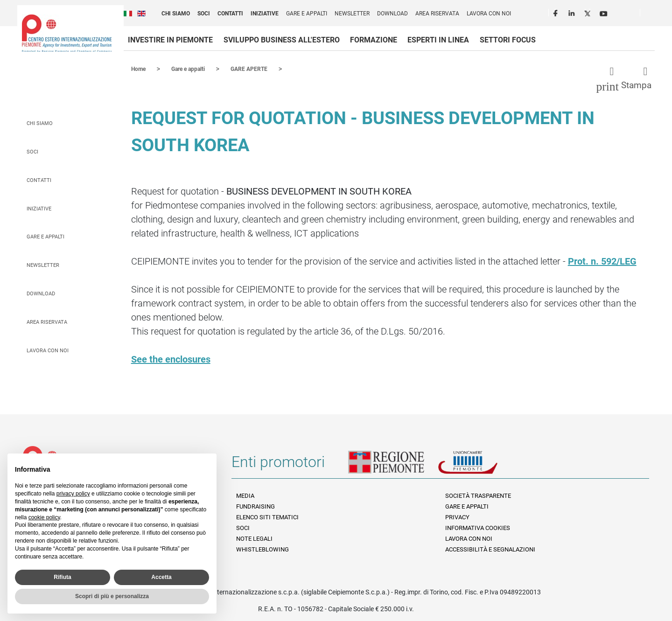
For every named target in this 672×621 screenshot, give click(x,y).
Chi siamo (176, 14)
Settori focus (508, 40)
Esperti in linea (438, 40)
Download (392, 14)
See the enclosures (171, 359)
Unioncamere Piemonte (481, 465)
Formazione (374, 40)
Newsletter (352, 14)
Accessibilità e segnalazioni (490, 549)
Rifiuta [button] (62, 577)
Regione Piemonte (393, 465)
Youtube (604, 12)
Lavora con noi (489, 14)
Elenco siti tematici (267, 517)
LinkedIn (573, 12)
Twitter (588, 12)
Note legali (254, 538)
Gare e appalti (307, 14)
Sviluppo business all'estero (282, 40)
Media (245, 495)
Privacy (457, 517)
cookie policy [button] (44, 517)
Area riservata (437, 14)
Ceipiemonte (67, 33)
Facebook (557, 12)
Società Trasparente (478, 495)
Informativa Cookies (478, 527)
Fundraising (255, 506)
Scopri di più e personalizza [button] (112, 596)
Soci (204, 14)
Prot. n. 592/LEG (602, 261)
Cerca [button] (651, 14)
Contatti (230, 14)
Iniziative (265, 14)
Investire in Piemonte (170, 40)
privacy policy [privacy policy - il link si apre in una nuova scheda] (73, 494)
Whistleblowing (262, 549)
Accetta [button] (161, 577)
